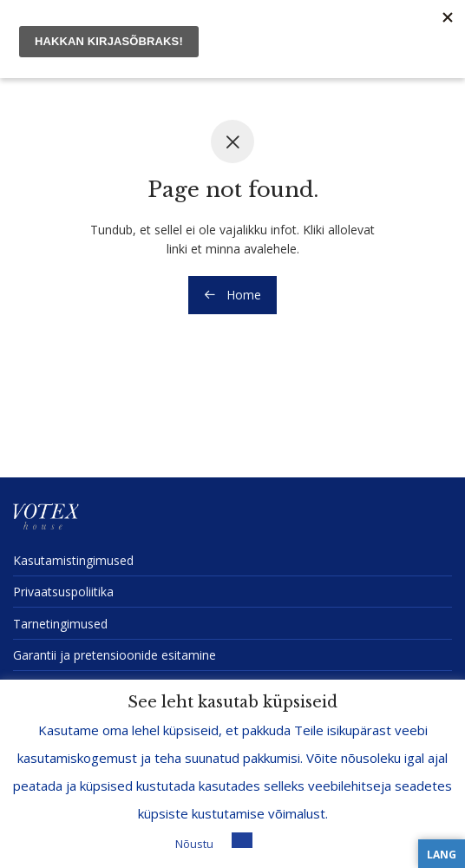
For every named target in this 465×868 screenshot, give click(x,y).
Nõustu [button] (194, 844)
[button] (242, 840)
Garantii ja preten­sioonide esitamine (115, 655)
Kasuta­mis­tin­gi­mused (73, 560)
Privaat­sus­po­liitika (63, 592)
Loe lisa (280, 843)
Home (232, 295)
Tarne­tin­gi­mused (60, 624)
